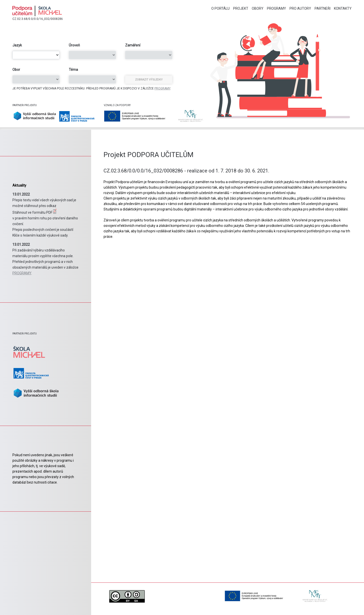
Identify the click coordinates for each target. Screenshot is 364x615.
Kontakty (343, 8)
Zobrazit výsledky (149, 80)
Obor (16, 70)
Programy (276, 8)
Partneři (323, 8)
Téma (73, 70)
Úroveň (74, 45)
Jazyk (17, 45)
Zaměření (133, 45)
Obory (258, 8)
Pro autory (300, 8)
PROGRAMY (162, 88)
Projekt (241, 8)
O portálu (220, 8)
